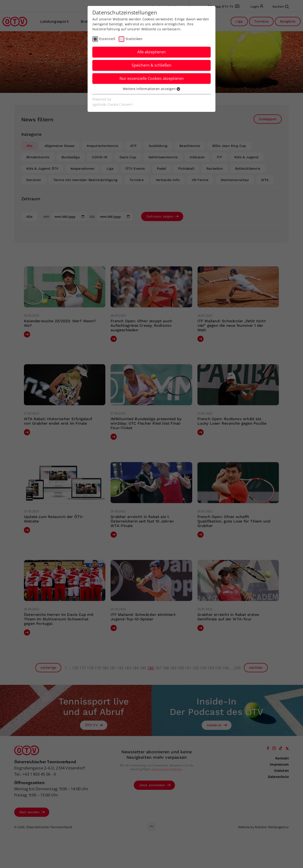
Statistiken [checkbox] (134, 39)
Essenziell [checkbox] (107, 39)
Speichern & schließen (151, 65)
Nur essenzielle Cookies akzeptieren (152, 78)
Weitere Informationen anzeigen (151, 89)
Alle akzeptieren (151, 52)
